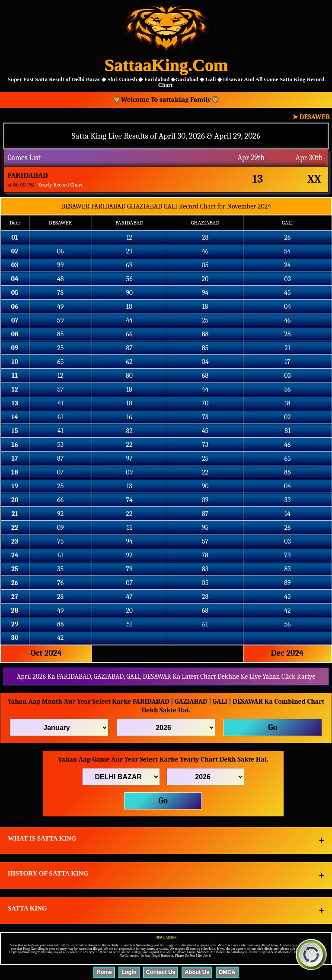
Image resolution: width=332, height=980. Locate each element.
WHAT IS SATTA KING (42, 838)
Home (104, 972)
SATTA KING (27, 908)
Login (129, 972)
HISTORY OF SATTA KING (48, 873)
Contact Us (161, 972)
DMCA (227, 972)
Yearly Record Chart (60, 185)
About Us (197, 972)
